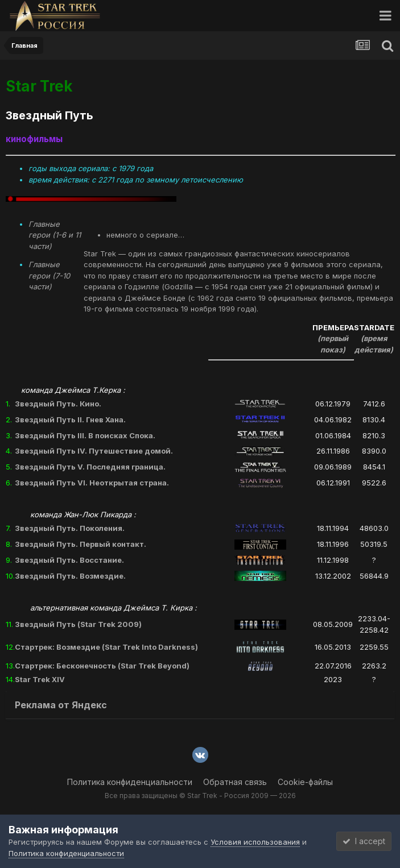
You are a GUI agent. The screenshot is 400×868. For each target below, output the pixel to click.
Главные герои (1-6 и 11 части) (55, 235)
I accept (364, 841)
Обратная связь (235, 782)
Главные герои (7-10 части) (49, 275)
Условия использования (255, 842)
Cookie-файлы (305, 782)
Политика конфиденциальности (130, 782)
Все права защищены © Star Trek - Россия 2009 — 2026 (200, 796)
